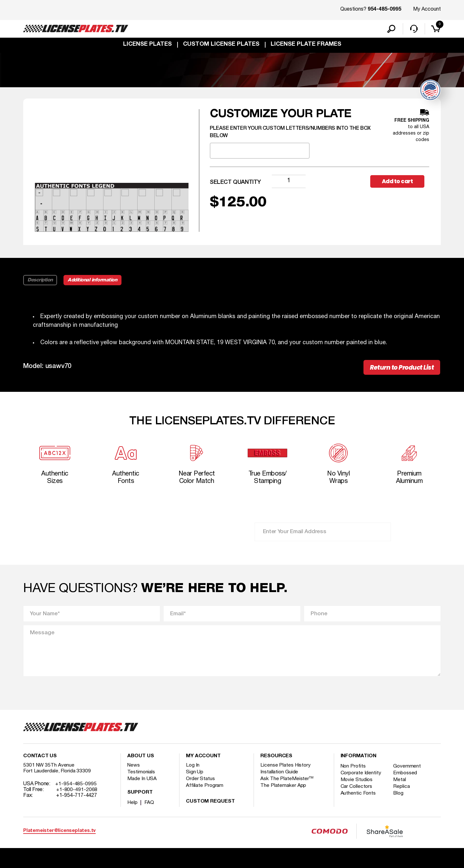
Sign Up (195, 778)
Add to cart (400, 183)
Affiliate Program (205, 791)
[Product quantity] (289, 183)
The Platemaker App (284, 791)
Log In (193, 771)
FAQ (150, 808)
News (134, 771)
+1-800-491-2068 (77, 796)
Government (408, 772)
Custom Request (210, 807)
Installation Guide (280, 778)
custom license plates (221, 46)
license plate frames (306, 46)
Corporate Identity (361, 779)
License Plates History (286, 771)
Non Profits (354, 772)
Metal (401, 786)
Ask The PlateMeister (287, 785)
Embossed (406, 779)
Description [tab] (40, 282)
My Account (427, 9)
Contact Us (40, 762)
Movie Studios (357, 786)
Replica (403, 792)
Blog (400, 799)
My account (203, 762)
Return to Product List (397, 370)
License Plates (147, 46)
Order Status (201, 785)
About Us (140, 762)
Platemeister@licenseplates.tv (59, 837)
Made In (142, 785)
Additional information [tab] (95, 282)
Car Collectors (357, 792)
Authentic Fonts (359, 799)
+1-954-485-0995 (76, 790)
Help (133, 808)
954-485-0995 (384, 10)
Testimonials (141, 778)
